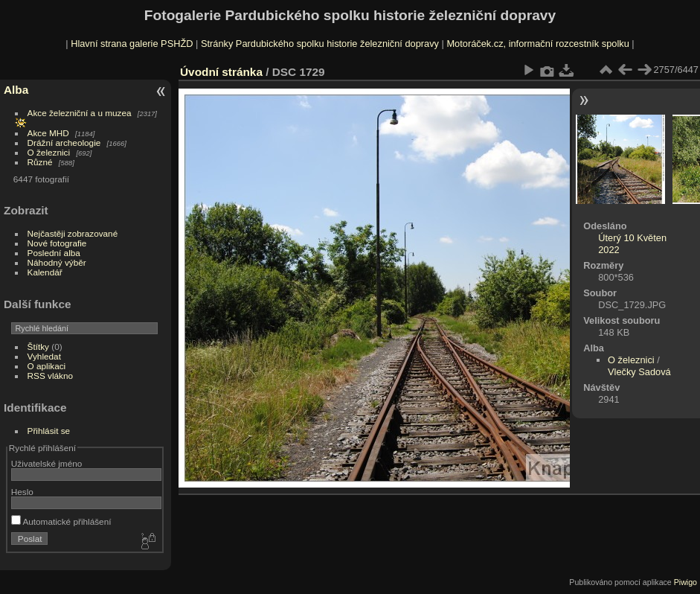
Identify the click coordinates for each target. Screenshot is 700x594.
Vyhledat (44, 356)
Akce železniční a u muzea (80, 113)
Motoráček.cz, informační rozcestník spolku (537, 44)
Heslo (22, 492)
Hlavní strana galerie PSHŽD (132, 44)
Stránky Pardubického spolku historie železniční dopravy (320, 44)
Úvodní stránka (221, 72)
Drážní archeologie (64, 143)
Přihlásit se (49, 431)
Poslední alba (54, 253)
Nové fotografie (57, 243)
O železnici (49, 152)
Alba (16, 90)
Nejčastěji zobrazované (73, 233)
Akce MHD (48, 133)
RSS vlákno (50, 376)
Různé (40, 162)
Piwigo (685, 582)
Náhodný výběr (57, 262)
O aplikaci (47, 366)
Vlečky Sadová (639, 372)
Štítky (38, 346)
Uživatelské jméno (46, 463)
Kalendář (45, 272)
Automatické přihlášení (61, 521)
